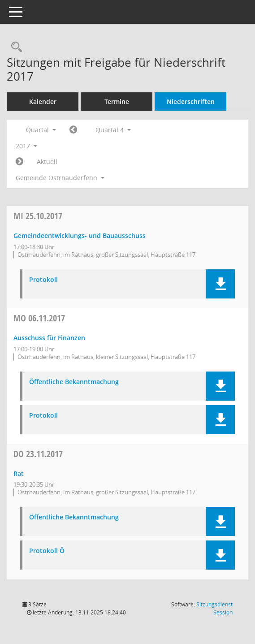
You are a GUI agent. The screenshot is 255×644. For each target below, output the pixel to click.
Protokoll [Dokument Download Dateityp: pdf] (43, 280)
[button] (220, 284)
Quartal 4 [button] (113, 130)
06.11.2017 (39, 318)
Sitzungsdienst (214, 608)
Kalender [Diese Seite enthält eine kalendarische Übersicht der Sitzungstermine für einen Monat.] (43, 102)
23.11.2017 (38, 454)
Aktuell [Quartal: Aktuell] (47, 162)
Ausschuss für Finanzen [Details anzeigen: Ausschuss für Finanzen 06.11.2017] (49, 338)
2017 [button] (26, 146)
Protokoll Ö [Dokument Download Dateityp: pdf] (47, 551)
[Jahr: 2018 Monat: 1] (19, 162)
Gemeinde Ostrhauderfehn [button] (60, 178)
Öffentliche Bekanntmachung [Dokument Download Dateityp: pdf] (74, 382)
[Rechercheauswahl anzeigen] (14, 47)
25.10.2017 (38, 216)
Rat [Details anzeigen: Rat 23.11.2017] (19, 473)
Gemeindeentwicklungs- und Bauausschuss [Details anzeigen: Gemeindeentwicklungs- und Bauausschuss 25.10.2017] (80, 236)
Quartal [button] (41, 130)
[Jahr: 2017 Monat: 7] (73, 130)
